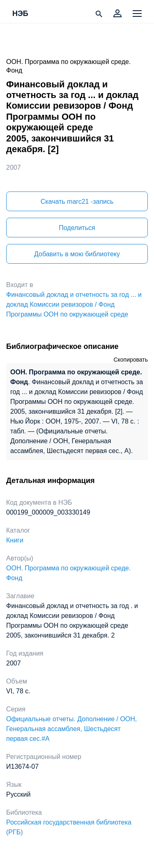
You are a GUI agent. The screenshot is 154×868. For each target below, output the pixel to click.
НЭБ (20, 14)
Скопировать (131, 360)
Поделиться (77, 228)
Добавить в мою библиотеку (77, 254)
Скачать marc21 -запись (77, 202)
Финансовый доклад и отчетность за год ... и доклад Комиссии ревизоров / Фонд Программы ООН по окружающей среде (74, 304)
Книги (15, 540)
